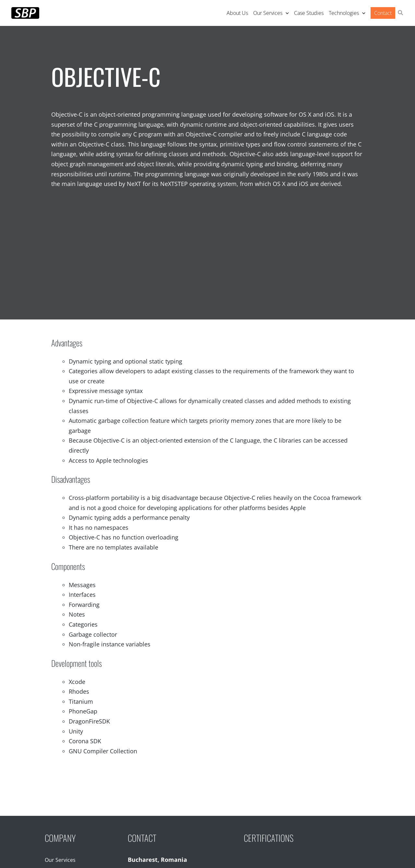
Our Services (60, 860)
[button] (401, 13)
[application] (286, 13)
